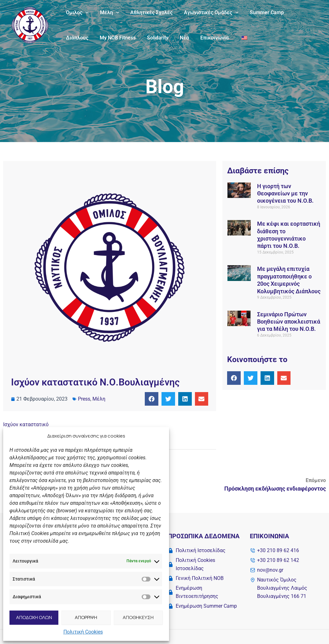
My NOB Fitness (83, 38)
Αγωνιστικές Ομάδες (207, 13)
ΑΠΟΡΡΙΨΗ (86, 617)
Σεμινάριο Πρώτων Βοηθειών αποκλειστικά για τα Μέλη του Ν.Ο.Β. (289, 322)
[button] (152, 399)
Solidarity (122, 38)
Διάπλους (300, 12)
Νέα (147, 38)
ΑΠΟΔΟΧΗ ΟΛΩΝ (34, 617)
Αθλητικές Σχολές (148, 12)
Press (84, 399)
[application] (85, 13)
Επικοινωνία (176, 38)
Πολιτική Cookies (83, 632)
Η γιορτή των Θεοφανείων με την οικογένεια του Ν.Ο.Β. (285, 194)
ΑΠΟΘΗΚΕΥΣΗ (138, 617)
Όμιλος (77, 13)
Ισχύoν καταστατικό (26, 424)
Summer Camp (261, 12)
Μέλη (108, 13)
